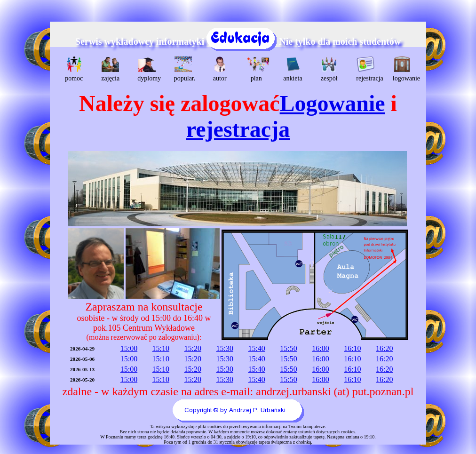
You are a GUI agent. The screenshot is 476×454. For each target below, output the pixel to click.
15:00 (129, 348)
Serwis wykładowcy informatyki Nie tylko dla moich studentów (238, 41)
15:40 (256, 348)
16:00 (320, 348)
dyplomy (148, 69)
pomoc (74, 69)
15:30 (224, 348)
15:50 (288, 348)
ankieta (293, 69)
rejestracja (367, 69)
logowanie (403, 69)
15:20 (193, 348)
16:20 (384, 348)
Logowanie (333, 103)
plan (258, 69)
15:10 (161, 348)
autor (220, 69)
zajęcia (110, 69)
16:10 (352, 348)
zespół (329, 69)
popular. (185, 69)
